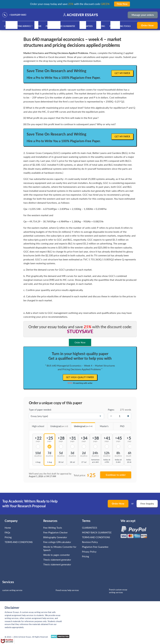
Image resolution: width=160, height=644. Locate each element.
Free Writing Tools (120, 26)
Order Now (147, 25)
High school (37, 425)
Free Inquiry (147, 503)
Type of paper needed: (40, 410)
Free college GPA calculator (57, 542)
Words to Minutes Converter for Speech (60, 548)
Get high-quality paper (80, 377)
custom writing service (12, 590)
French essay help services (67, 590)
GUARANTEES (86, 26)
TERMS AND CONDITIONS (19, 542)
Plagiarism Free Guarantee (60, 26)
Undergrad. (58, 425)
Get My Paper (122, 73)
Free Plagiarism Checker (55, 532)
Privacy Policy (89, 552)
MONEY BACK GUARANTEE (97, 532)
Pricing (101, 26)
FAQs (7, 532)
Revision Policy (90, 542)
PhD (119, 425)
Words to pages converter (57, 555)
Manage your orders (143, 15)
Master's (102, 425)
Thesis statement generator (57, 560)
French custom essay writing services (118, 591)
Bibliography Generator (55, 537)
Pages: (111, 410)
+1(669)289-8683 (18, 15)
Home (38, 26)
